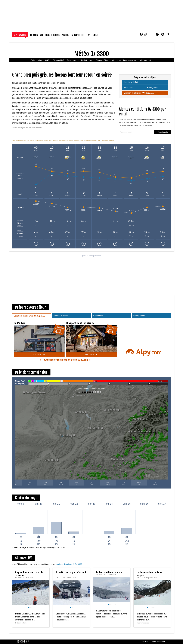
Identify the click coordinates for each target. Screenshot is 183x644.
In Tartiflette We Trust (85, 35)
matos (65, 35)
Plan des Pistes (103, 60)
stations (45, 35)
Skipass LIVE (59, 60)
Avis (91, 60)
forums (56, 35)
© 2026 (145, 642)
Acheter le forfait (131, 82)
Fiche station (36, 60)
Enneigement (73, 60)
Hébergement (145, 60)
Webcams (116, 60)
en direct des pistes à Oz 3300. (69, 564)
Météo (47, 60)
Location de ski (130, 60)
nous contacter (159, 642)
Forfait (84, 60)
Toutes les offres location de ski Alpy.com (66, 360)
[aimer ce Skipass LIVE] (45, 611)
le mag (34, 35)
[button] (163, 34)
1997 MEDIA (24, 642)
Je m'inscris (163, 132)
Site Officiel (129, 87)
